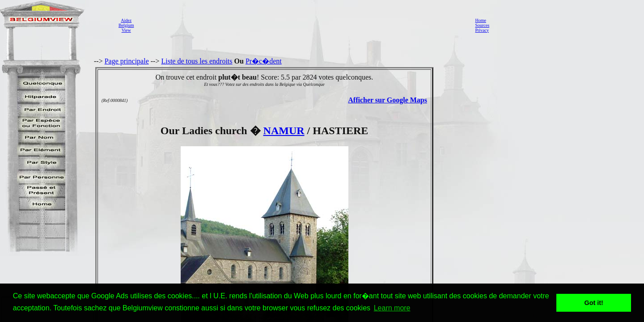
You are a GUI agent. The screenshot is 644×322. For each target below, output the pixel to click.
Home (480, 20)
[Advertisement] (302, 25)
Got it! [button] (594, 303)
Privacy (482, 30)
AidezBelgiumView (126, 25)
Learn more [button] (392, 308)
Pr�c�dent (264, 61)
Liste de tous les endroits (197, 61)
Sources (482, 25)
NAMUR (284, 131)
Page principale (127, 61)
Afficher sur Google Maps (388, 100)
